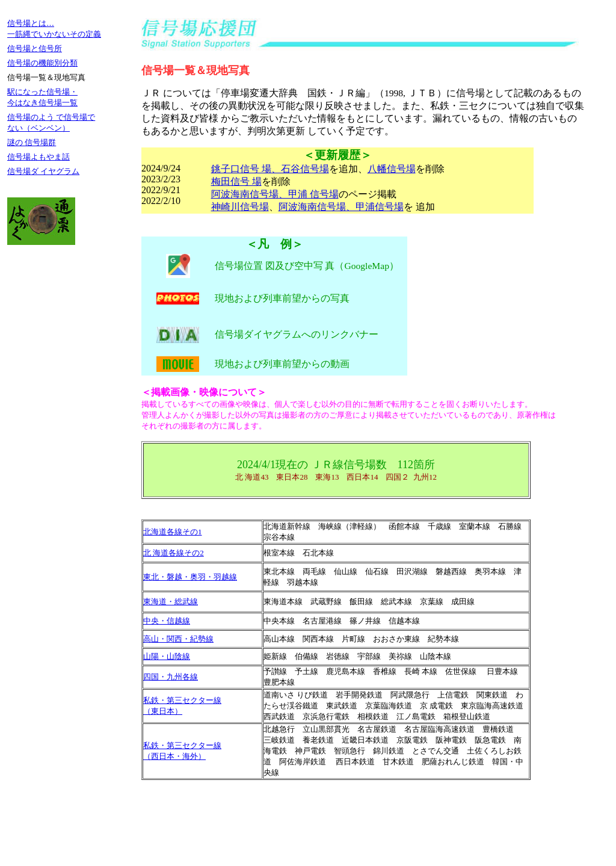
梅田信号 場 (236, 181)
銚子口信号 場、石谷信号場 (270, 169)
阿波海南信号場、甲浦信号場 (341, 207)
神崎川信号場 (240, 207)
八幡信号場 (392, 169)
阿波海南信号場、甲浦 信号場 (275, 194)
